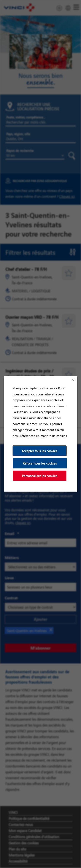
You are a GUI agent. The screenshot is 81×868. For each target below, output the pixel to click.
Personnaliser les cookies (39, 476)
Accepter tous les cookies (40, 451)
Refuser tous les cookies (40, 463)
